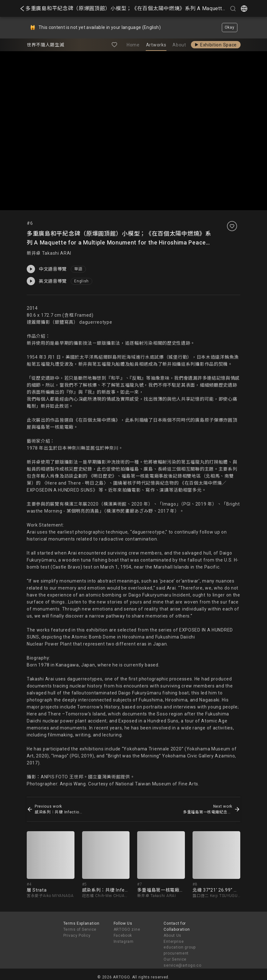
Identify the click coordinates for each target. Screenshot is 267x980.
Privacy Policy (77, 935)
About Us (172, 935)
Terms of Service (80, 929)
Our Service (175, 959)
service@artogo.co (182, 965)
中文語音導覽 (47, 269)
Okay (230, 27)
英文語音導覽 (47, 281)
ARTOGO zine (127, 929)
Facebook (123, 935)
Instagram (124, 942)
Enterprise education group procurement (180, 948)
